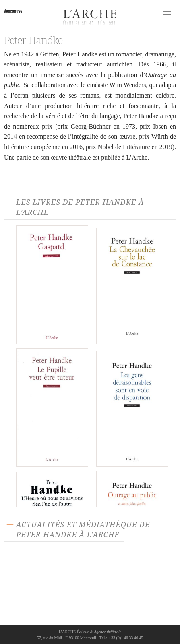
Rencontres (13, 11)
